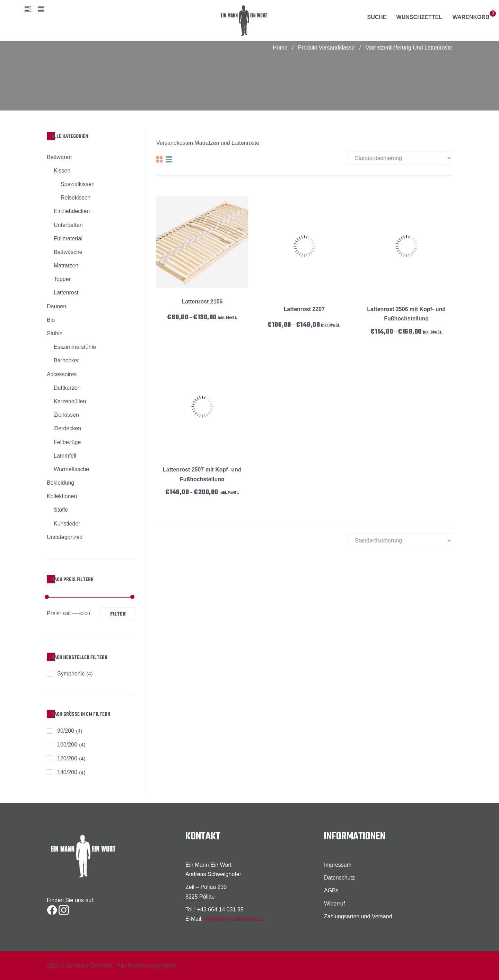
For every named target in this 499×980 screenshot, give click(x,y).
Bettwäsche (68, 252)
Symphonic (71, 674)
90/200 (66, 731)
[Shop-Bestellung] (400, 158)
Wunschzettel (419, 17)
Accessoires (62, 374)
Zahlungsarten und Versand (358, 916)
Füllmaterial (68, 239)
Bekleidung (60, 483)
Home (280, 48)
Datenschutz (339, 878)
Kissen (62, 171)
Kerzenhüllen (70, 401)
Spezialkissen (78, 184)
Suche (377, 17)
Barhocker (66, 360)
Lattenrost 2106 (202, 302)
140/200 (67, 772)
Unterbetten (68, 225)
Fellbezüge (67, 442)
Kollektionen (62, 496)
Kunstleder (67, 524)
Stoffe (61, 510)
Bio (51, 320)
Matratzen (66, 266)
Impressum (338, 865)
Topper (62, 279)
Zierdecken (67, 428)
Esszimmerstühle (75, 347)
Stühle (55, 333)
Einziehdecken (72, 211)
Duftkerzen (67, 388)
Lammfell (65, 456)
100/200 (67, 745)
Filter (118, 614)
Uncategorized (65, 537)
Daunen (56, 306)
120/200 (67, 758)
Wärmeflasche (71, 469)
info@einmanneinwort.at (234, 919)
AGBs (331, 890)
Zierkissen (66, 415)
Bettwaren (59, 157)
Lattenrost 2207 (304, 309)
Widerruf (334, 904)
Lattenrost (66, 293)
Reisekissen (76, 198)
